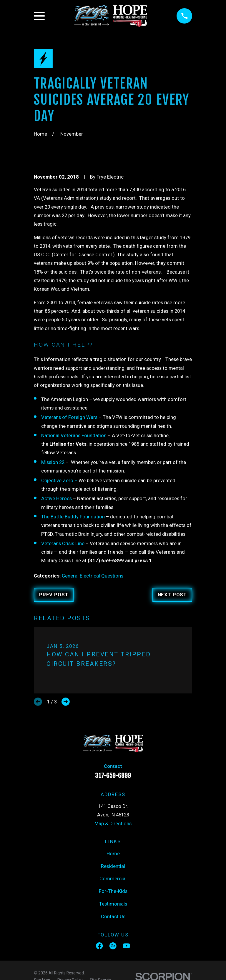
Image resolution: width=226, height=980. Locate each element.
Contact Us (113, 917)
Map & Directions (113, 824)
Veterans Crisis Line (63, 544)
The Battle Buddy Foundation (73, 517)
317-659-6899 (113, 776)
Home (113, 854)
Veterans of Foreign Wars (69, 417)
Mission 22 (53, 462)
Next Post (172, 595)
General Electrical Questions (93, 576)
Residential (113, 866)
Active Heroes (57, 499)
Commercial (113, 879)
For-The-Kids (113, 891)
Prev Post (54, 595)
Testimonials (113, 904)
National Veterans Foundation (74, 436)
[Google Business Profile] (113, 946)
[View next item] (66, 702)
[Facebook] (99, 946)
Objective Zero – (59, 481)
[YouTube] (126, 946)
